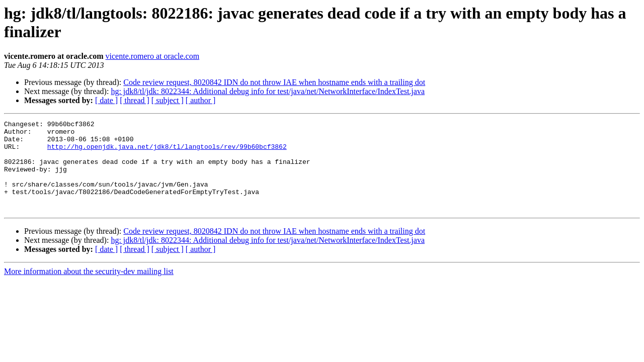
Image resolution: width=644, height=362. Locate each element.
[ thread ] (135, 100)
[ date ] (106, 100)
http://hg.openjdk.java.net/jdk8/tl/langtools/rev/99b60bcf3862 (167, 152)
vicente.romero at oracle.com (153, 56)
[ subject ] (168, 100)
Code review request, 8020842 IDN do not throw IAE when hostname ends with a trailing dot (274, 82)
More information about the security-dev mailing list (89, 289)
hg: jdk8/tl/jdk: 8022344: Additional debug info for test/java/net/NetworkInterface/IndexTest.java (268, 91)
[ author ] (201, 100)
